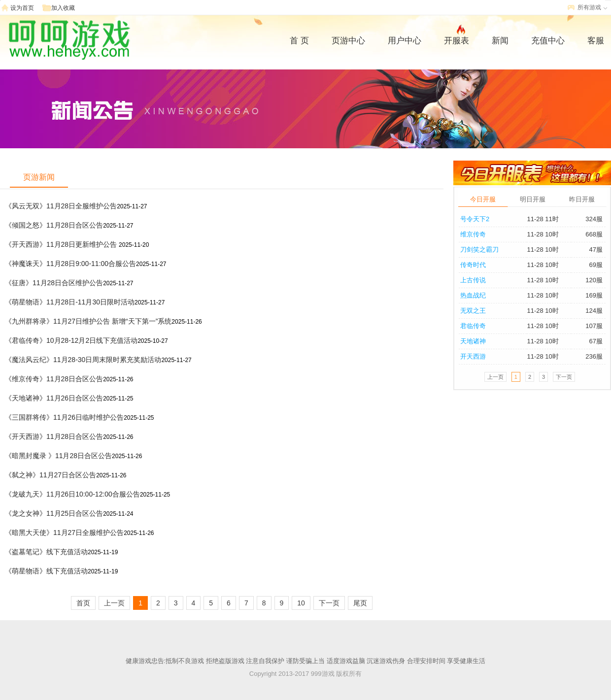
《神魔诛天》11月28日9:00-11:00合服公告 (70, 264)
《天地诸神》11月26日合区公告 (54, 398)
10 (301, 603)
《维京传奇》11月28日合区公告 (54, 379)
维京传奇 (473, 234)
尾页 (360, 603)
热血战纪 (473, 295)
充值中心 (548, 41)
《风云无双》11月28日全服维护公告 (61, 206)
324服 (594, 219)
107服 (594, 326)
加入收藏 (63, 8)
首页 (83, 603)
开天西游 (473, 356)
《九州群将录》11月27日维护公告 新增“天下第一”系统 (88, 321)
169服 (594, 295)
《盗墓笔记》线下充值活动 (46, 552)
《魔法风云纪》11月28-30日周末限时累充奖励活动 (83, 360)
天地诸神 (473, 341)
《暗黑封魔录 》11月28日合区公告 (58, 456)
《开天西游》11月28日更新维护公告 (62, 244)
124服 (594, 311)
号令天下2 (475, 219)
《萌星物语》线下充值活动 (46, 571)
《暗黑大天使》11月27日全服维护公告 (64, 533)
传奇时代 (473, 265)
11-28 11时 (543, 219)
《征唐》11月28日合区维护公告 (54, 283)
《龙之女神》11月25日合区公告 (54, 513)
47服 (596, 250)
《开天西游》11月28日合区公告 (54, 436)
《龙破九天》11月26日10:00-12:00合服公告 (72, 494)
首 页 (299, 41)
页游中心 (348, 41)
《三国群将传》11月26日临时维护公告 (64, 417)
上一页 (114, 603)
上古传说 (473, 280)
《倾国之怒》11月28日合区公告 (54, 225)
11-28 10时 (543, 234)
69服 (596, 265)
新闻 (500, 41)
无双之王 (473, 311)
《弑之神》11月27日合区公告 (51, 475)
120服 (594, 280)
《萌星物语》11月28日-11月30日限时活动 (70, 302)
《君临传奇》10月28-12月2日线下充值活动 (71, 340)
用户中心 (405, 41)
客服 (596, 41)
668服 (594, 234)
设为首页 (22, 8)
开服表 (457, 39)
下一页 (329, 603)
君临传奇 (473, 326)
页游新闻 (39, 177)
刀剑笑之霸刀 (479, 250)
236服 (594, 356)
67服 (596, 341)
